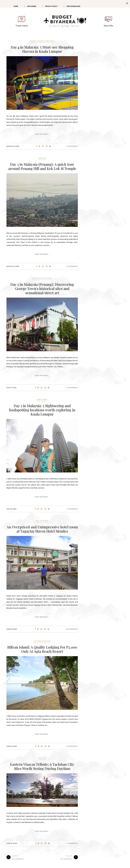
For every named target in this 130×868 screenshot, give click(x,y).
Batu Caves (42, 400)
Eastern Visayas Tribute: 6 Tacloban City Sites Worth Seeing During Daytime (42, 766)
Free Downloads (73, 6)
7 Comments (72, 509)
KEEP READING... (42, 134)
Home (16, 6)
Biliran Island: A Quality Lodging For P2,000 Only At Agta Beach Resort (42, 649)
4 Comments (72, 388)
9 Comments (72, 843)
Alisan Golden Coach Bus (42, 41)
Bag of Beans (42, 521)
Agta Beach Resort (42, 641)
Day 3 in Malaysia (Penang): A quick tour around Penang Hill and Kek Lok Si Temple (42, 166)
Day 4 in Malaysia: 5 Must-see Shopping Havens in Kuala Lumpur (42, 49)
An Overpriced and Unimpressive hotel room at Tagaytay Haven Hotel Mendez (42, 529)
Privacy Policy (51, 6)
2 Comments (72, 146)
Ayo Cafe (42, 758)
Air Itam (42, 158)
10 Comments (72, 629)
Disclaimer (32, 6)
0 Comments (72, 266)
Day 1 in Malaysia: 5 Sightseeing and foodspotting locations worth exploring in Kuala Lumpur (42, 410)
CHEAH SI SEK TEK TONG (42, 278)
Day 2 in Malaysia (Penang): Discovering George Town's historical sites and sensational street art (42, 289)
